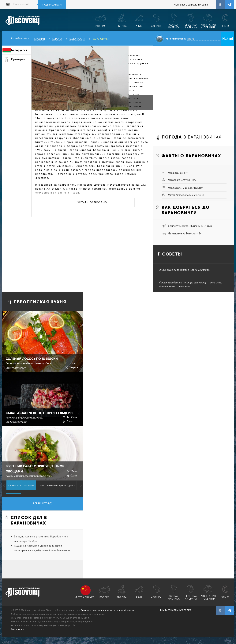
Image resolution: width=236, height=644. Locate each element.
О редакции (17, 629)
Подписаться (52, 5)
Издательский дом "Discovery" (23, 21)
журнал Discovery (23, 592)
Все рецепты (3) (43, 504)
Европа (57, 39)
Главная (40, 39)
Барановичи (101, 39)
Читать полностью (92, 202)
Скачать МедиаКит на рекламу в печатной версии (108, 610)
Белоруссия (77, 39)
